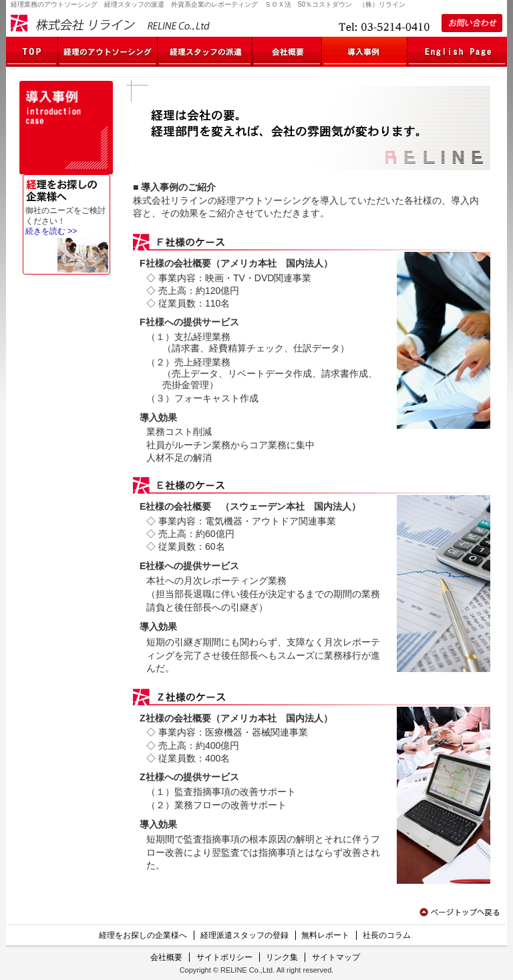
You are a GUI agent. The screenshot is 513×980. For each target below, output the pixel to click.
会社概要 (166, 957)
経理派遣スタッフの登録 (244, 935)
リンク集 (282, 957)
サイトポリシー (224, 957)
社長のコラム (387, 935)
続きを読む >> (51, 231)
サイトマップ (336, 957)
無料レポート (325, 935)
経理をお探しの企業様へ (143, 935)
